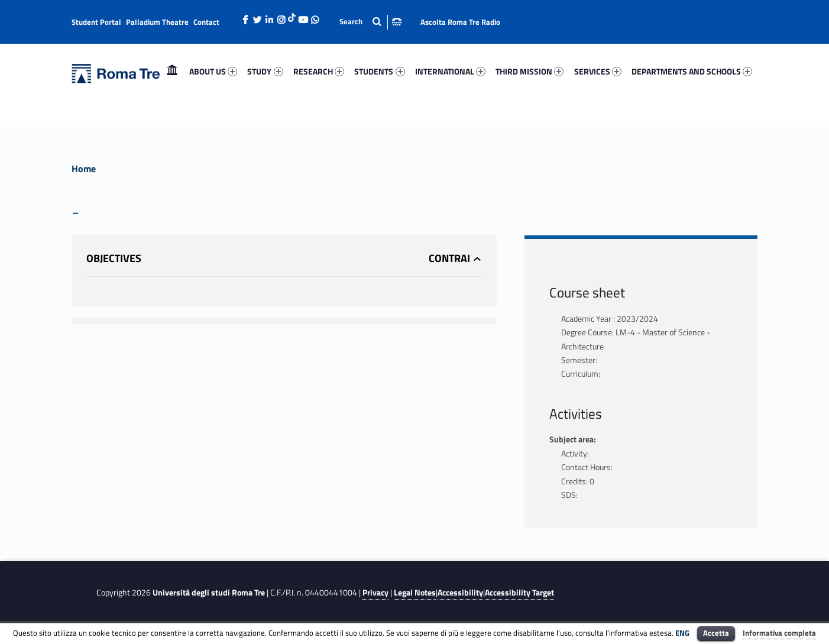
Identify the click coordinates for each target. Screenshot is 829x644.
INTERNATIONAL (450, 71)
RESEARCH (319, 71)
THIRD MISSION (530, 71)
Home (172, 71)
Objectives (114, 258)
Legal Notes (415, 593)
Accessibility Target (519, 593)
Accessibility (460, 593)
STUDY (265, 71)
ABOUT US (213, 71)
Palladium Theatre (157, 22)
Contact (206, 22)
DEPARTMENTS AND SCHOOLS (692, 71)
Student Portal (96, 22)
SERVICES (598, 71)
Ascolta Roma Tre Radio (460, 22)
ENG (682, 633)
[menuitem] (172, 72)
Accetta (716, 633)
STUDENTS (379, 71)
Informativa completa (779, 633)
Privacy (375, 593)
